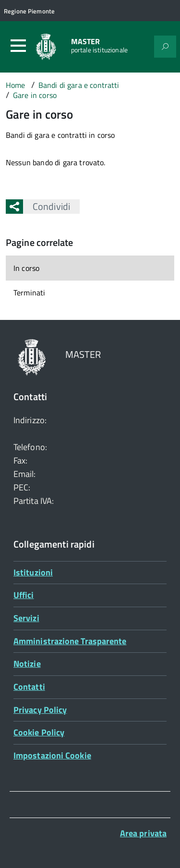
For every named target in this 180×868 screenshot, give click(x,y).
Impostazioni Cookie (52, 755)
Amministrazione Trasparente (70, 641)
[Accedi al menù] (18, 46)
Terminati (29, 293)
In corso (26, 268)
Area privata (143, 833)
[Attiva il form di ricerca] (165, 47)
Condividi (47, 206)
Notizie (27, 664)
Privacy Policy (40, 710)
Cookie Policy (39, 732)
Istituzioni (33, 572)
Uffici (24, 595)
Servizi (26, 618)
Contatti (29, 687)
